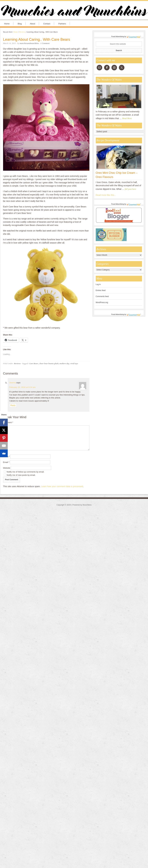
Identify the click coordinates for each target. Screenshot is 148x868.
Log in (98, 284)
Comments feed (102, 296)
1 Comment (45, 43)
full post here (130, 189)
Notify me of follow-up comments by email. (25, 472)
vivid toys (74, 363)
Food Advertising (118, 36)
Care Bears (34, 363)
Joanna (13, 383)
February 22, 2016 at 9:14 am (22, 387)
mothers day (64, 363)
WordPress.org (102, 302)
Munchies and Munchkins (74, 12)
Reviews (17, 363)
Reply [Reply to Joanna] (13, 405)
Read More (127, 118)
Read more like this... (106, 195)
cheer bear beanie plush (49, 363)
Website (7, 468)
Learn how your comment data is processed (62, 486)
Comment (8, 422)
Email (6, 462)
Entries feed (101, 290)
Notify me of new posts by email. (21, 475)
